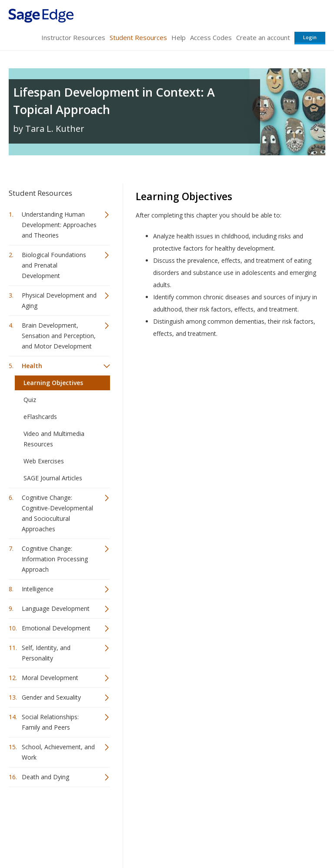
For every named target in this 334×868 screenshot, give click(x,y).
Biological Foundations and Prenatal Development (54, 265)
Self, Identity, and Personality (46, 653)
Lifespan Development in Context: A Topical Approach (114, 101)
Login (310, 37)
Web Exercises (44, 461)
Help (179, 37)
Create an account (263, 37)
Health (32, 366)
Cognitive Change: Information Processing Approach (55, 559)
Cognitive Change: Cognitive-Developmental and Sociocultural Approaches (57, 513)
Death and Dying (45, 777)
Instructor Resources (73, 37)
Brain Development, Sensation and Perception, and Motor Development (59, 336)
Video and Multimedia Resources (54, 439)
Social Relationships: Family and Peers (50, 722)
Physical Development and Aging (59, 300)
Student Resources (138, 37)
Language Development (56, 608)
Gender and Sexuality (51, 697)
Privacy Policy (268, 836)
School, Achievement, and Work (58, 752)
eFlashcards (40, 417)
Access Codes (211, 37)
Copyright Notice (219, 836)
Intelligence (38, 589)
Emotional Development (56, 628)
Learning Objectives (53, 383)
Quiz (30, 400)
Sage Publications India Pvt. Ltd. (135, 815)
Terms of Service (166, 836)
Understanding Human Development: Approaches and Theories (59, 225)
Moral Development (50, 678)
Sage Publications (58, 815)
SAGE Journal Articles (53, 478)
